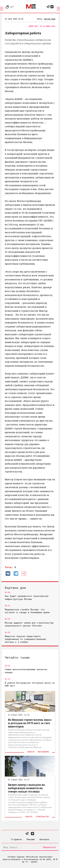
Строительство (42, 817)
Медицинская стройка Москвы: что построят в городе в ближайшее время (27, 611)
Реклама (31, 839)
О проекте (16, 839)
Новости (31, 752)
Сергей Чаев (50, 19)
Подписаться (49, 847)
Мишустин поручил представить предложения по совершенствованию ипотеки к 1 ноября (25, 639)
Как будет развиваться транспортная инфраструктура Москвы (27, 597)
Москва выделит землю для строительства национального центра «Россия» (29, 624)
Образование (43, 752)
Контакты (44, 839)
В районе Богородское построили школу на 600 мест (30, 684)
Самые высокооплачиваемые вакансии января (26, 671)
